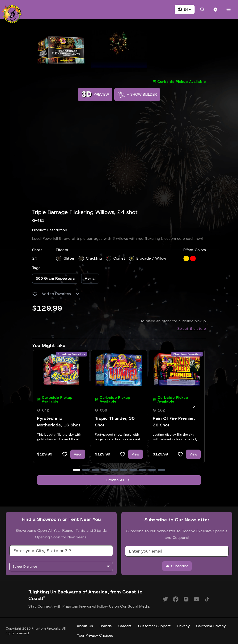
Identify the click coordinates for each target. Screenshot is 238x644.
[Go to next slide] (194, 406)
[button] (185, 9)
